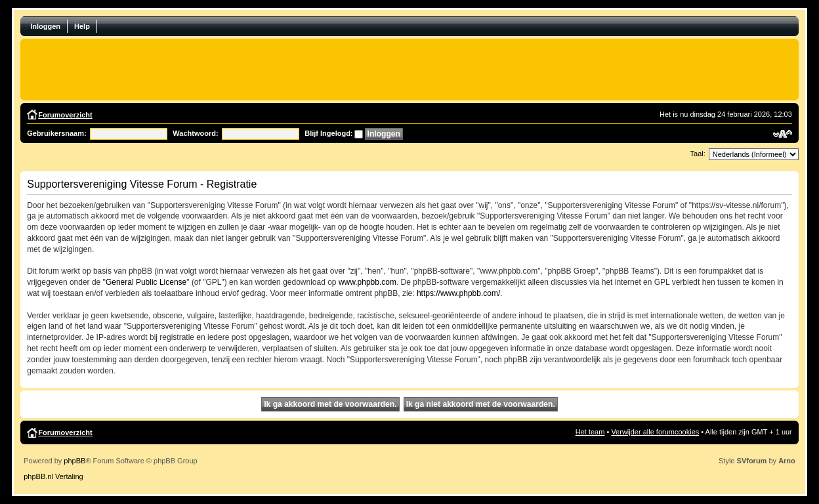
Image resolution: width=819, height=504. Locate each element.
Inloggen (45, 26)
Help (82, 26)
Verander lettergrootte (783, 134)
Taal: (698, 154)
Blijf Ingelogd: (328, 133)
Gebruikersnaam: (56, 133)
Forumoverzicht (65, 115)
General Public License (146, 282)
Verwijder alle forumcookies (655, 432)
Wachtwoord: (195, 133)
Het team (590, 432)
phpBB (74, 461)
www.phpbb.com (367, 282)
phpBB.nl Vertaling (53, 476)
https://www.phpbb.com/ (458, 293)
